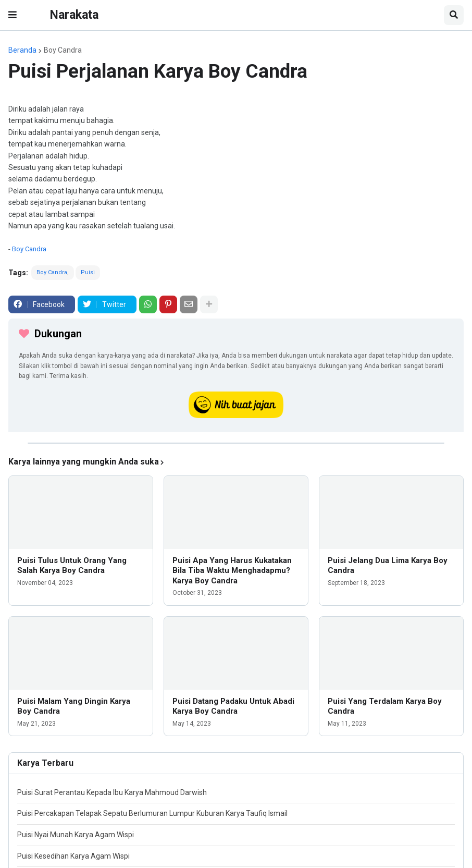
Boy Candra (63, 50)
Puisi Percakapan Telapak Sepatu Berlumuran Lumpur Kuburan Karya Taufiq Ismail (152, 813)
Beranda (22, 50)
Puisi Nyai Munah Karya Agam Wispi (76, 835)
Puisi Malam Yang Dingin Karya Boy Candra (74, 706)
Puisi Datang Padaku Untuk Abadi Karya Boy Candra (233, 706)
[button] (13, 15)
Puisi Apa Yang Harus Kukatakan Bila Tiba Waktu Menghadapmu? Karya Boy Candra (232, 571)
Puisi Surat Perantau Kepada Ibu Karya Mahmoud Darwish (112, 792)
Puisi (88, 272)
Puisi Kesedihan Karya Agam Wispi (73, 856)
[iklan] (236, 443)
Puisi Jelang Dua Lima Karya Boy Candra (388, 566)
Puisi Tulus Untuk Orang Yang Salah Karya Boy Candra (72, 566)
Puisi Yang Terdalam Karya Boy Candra (385, 706)
